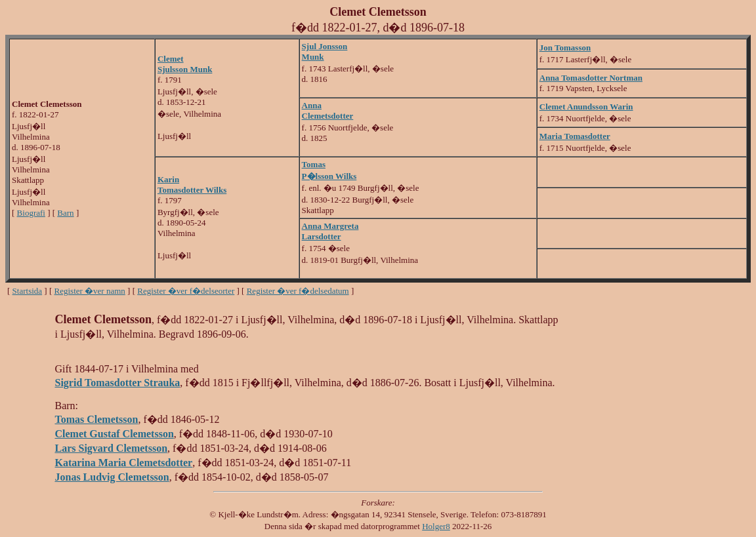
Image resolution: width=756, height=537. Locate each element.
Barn (65, 213)
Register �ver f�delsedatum (298, 291)
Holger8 (436, 526)
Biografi (31, 213)
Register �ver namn (90, 291)
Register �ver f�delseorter (186, 291)
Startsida (28, 291)
